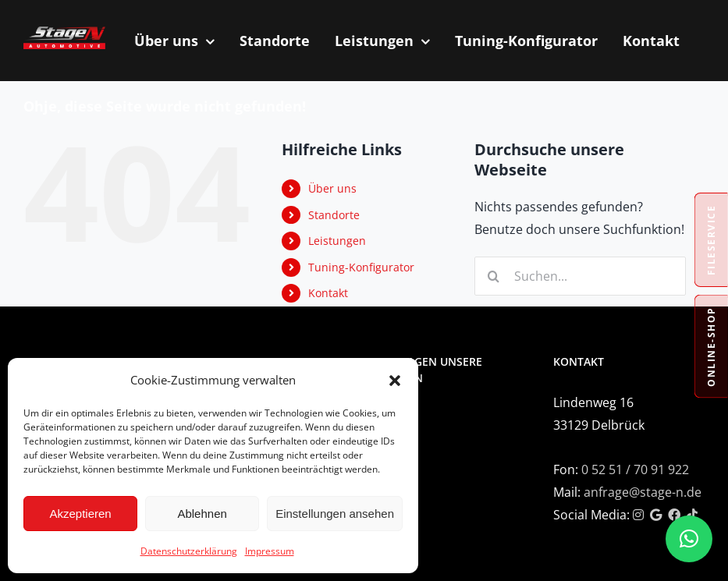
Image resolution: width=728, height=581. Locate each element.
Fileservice (711, 240)
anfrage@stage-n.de (643, 492)
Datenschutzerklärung (189, 551)
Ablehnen (202, 514)
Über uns (332, 188)
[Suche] (494, 276)
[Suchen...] (580, 276)
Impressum (270, 551)
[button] (395, 381)
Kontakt (328, 293)
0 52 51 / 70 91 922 (635, 469)
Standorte (334, 215)
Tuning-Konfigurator (361, 267)
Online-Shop (711, 347)
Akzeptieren (80, 514)
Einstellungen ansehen (335, 514)
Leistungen (337, 241)
